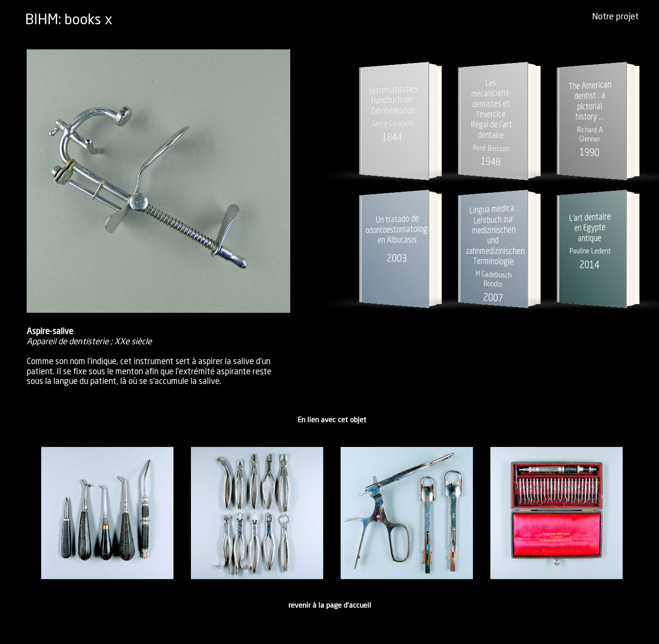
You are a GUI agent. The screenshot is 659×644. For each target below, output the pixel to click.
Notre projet (615, 17)
